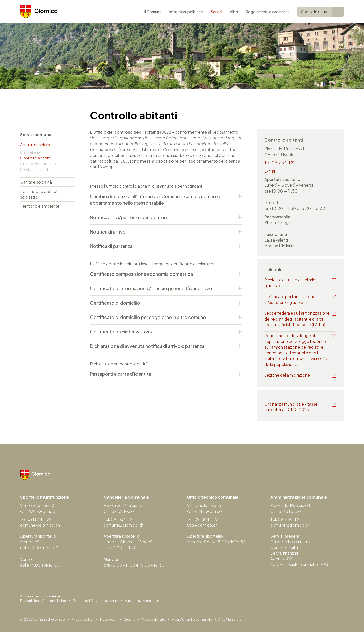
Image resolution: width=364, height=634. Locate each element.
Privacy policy (83, 622)
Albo (234, 13)
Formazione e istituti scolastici (39, 194)
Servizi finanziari (34, 169)
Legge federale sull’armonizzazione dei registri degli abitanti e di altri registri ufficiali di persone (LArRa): (298, 320)
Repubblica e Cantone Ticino (43, 603)
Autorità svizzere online (143, 603)
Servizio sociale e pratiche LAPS (301, 567)
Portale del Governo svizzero (96, 603)
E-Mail (270, 171)
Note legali (109, 622)
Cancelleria (30, 152)
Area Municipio (230, 622)
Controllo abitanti (36, 158)
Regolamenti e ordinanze (268, 13)
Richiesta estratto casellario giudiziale (291, 283)
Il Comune (153, 13)
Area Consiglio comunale (192, 622)
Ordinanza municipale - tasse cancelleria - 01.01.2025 (292, 409)
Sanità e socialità (36, 182)
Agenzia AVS (282, 562)
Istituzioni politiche (186, 13)
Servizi (216, 13)
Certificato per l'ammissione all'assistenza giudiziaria (291, 300)
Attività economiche (38, 164)
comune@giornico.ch (41, 527)
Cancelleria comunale (291, 544)
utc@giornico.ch (203, 527)
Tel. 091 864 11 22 (281, 163)
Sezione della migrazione (288, 377)
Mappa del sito (154, 622)
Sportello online (315, 13)
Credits (129, 622)
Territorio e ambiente (40, 206)
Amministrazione (36, 145)
